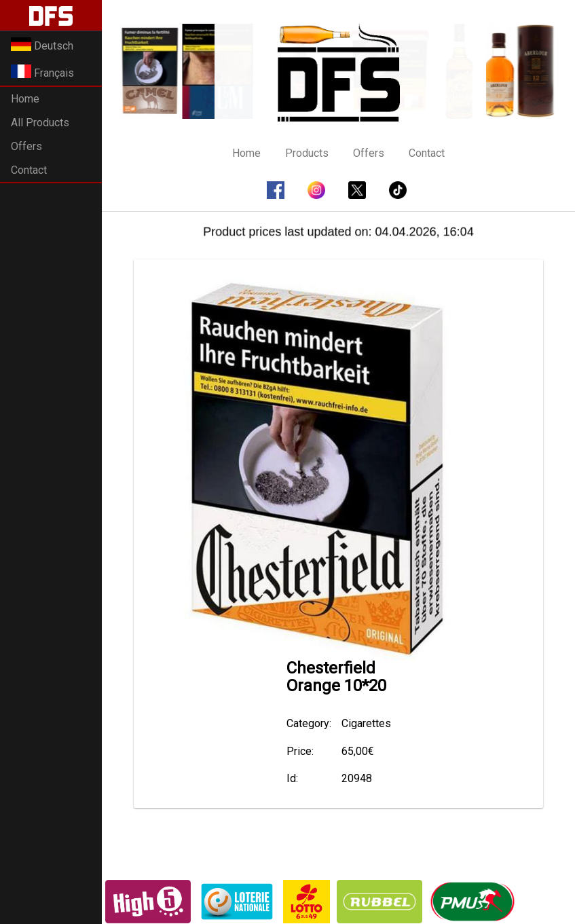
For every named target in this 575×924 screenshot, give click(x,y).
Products (307, 153)
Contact (29, 170)
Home (25, 99)
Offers (26, 146)
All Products (40, 123)
